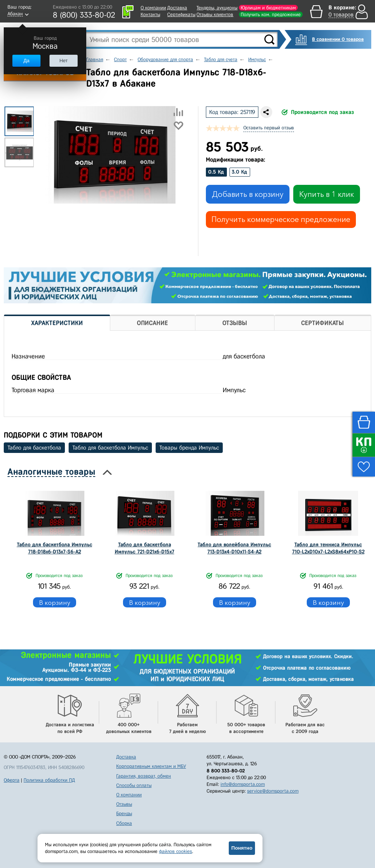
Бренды (124, 813)
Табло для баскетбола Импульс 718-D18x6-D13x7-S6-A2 (55, 548)
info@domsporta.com (243, 784)
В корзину (55, 602)
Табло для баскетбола (34, 448)
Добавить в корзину (248, 194)
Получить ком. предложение (271, 14)
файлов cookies (175, 851)
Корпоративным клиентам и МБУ (151, 766)
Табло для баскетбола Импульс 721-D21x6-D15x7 (145, 548)
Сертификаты (181, 14)
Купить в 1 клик (327, 194)
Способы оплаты (134, 785)
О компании (153, 8)
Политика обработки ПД (49, 780)
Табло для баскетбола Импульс (110, 448)
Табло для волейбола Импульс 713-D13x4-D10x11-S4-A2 (234, 548)
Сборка (124, 823)
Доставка (177, 8)
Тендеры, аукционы (217, 8)
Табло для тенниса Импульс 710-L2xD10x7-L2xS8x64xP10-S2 (328, 548)
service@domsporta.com (273, 791)
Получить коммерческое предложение (281, 219)
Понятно (242, 848)
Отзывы (124, 804)
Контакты (150, 14)
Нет (63, 61)
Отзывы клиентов (215, 14)
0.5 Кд (216, 172)
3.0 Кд (239, 172)
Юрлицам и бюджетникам (268, 8)
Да (26, 61)
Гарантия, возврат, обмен (144, 776)
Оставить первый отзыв (269, 128)
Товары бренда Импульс (189, 448)
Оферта (12, 780)
